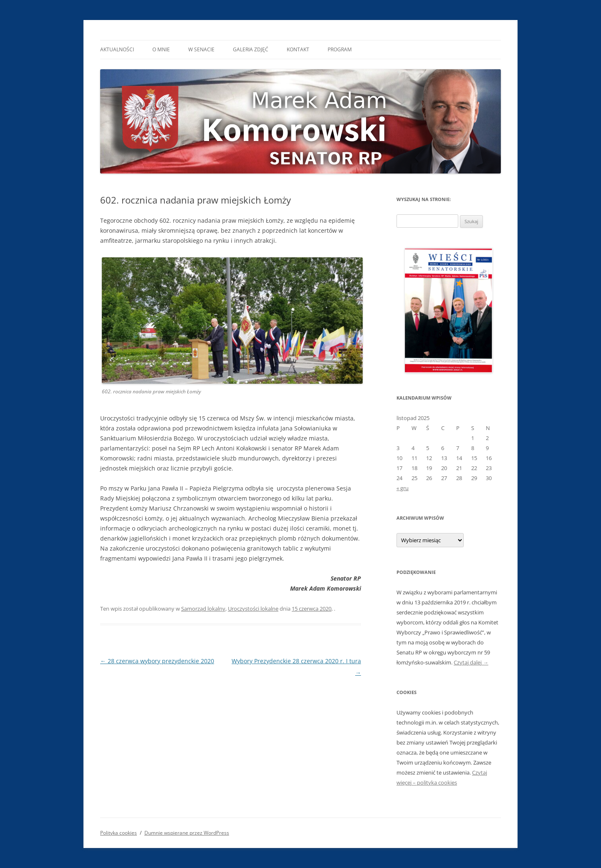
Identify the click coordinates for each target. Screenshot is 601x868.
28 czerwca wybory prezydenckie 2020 (157, 661)
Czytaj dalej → (471, 662)
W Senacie (201, 49)
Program (340, 49)
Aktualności (117, 49)
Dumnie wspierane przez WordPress (187, 833)
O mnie (161, 49)
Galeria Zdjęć (251, 49)
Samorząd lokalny (203, 609)
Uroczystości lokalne (253, 609)
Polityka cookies (119, 833)
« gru (403, 488)
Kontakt (298, 49)
